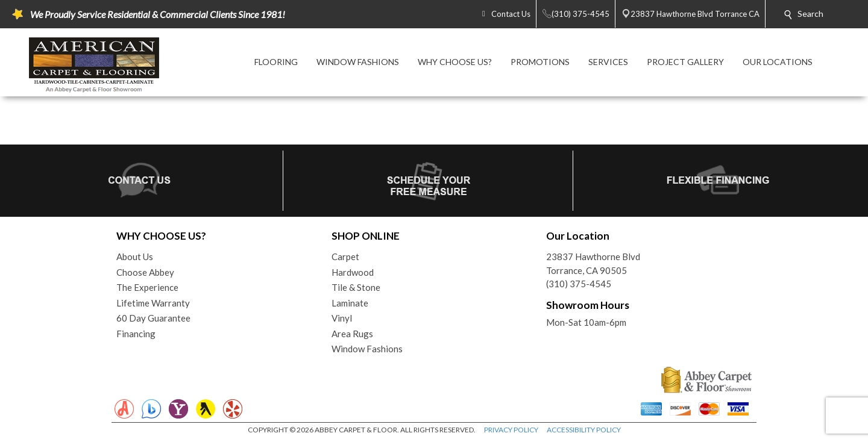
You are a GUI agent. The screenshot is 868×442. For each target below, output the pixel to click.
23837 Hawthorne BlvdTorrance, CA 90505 (593, 263)
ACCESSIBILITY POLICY (584, 430)
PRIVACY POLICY (511, 430)
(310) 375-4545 (579, 284)
